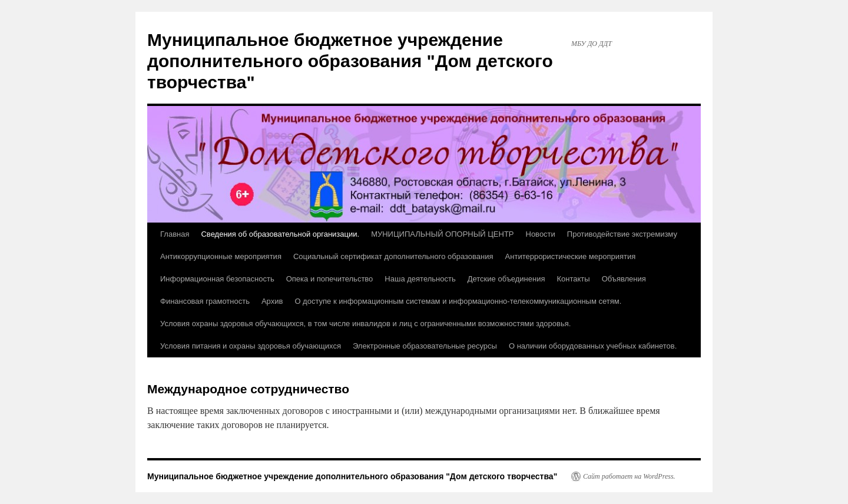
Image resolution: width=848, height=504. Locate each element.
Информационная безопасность (217, 279)
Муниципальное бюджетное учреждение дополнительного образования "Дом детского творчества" (350, 61)
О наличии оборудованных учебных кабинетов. (593, 346)
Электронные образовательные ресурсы (425, 346)
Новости (541, 234)
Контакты (573, 279)
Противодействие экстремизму (622, 234)
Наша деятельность (420, 279)
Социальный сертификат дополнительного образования (393, 256)
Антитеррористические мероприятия (571, 256)
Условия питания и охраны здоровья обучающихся (251, 346)
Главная (175, 234)
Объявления (624, 279)
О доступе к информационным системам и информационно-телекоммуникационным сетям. (458, 301)
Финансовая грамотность (205, 301)
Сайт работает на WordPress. (629, 476)
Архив (272, 301)
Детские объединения (506, 279)
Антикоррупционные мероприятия (221, 256)
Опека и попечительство (330, 279)
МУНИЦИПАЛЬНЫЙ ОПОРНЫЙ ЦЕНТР (442, 234)
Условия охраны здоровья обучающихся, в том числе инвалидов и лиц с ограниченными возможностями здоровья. (365, 324)
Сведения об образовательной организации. (280, 234)
